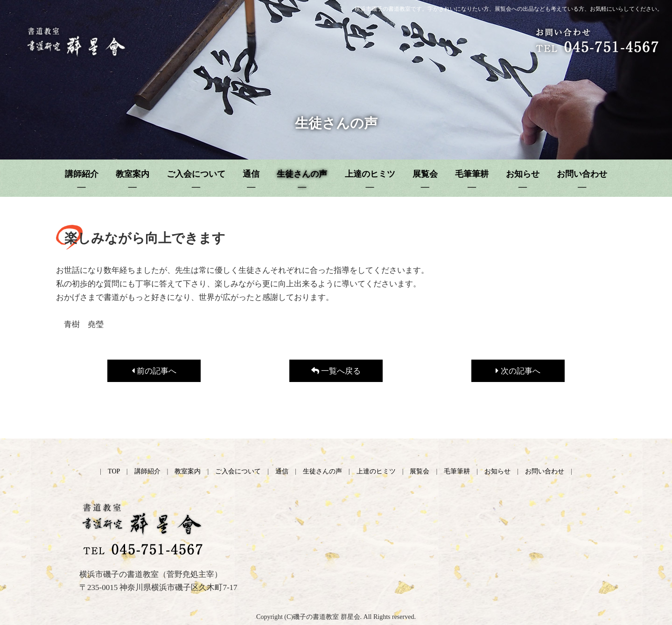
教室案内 (188, 471)
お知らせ (497, 471)
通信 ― (251, 180)
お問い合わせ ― (582, 180)
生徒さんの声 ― (302, 180)
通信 (282, 471)
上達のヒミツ (376, 471)
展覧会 (420, 471)
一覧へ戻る (336, 371)
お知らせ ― (523, 180)
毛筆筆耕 (457, 471)
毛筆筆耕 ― (472, 180)
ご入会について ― (196, 180)
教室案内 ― (133, 180)
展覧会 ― (425, 180)
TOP (114, 471)
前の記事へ (154, 371)
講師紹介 (147, 471)
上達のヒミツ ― (370, 180)
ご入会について (238, 471)
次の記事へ (518, 371)
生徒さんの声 (322, 471)
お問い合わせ (545, 471)
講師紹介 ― (82, 180)
